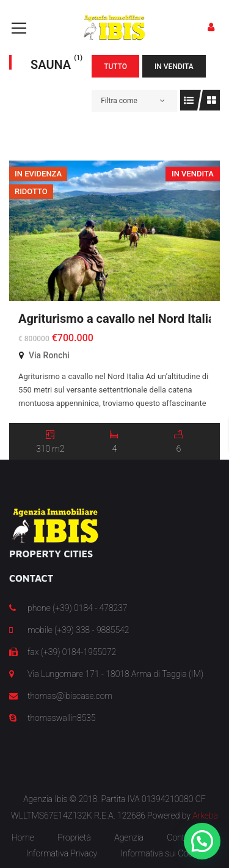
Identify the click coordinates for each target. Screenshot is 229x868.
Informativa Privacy (62, 853)
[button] (202, 841)
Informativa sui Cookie (162, 853)
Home (23, 837)
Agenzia (129, 837)
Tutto (115, 67)
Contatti (181, 837)
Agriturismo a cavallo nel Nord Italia (117, 319)
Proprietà (74, 837)
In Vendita (174, 67)
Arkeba (205, 816)
